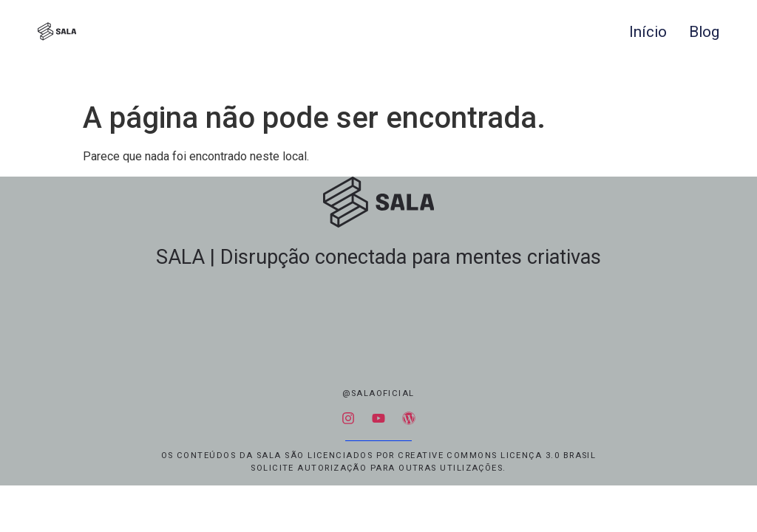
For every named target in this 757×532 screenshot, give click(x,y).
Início (648, 32)
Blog (704, 32)
